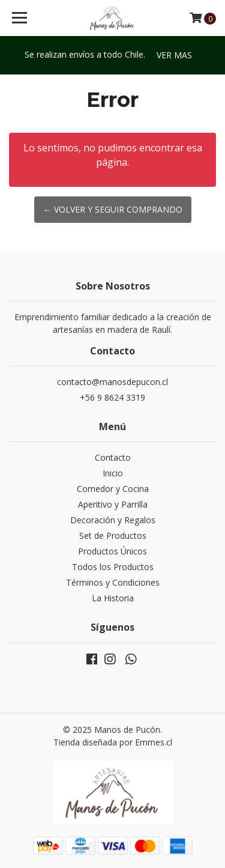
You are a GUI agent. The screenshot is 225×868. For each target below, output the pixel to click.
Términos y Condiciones (113, 582)
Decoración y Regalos (113, 520)
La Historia (113, 598)
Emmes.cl (154, 742)
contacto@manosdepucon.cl (112, 382)
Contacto (113, 457)
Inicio (113, 473)
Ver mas (174, 55)
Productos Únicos (112, 551)
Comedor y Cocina (113, 489)
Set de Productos (113, 536)
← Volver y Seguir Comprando (113, 209)
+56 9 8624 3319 (112, 397)
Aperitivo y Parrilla (113, 504)
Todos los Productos (113, 567)
